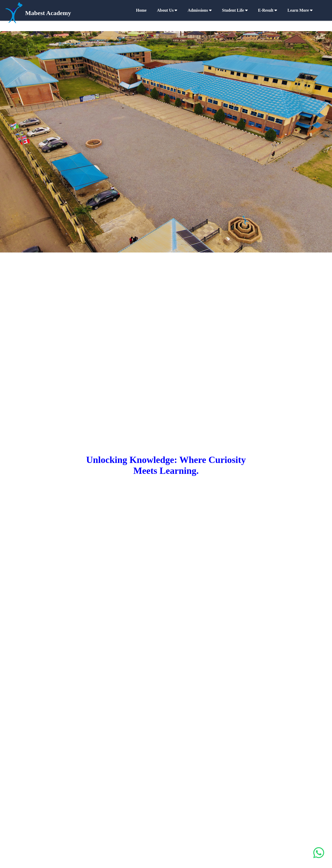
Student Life (235, 10)
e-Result (268, 10)
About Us (167, 10)
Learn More (300, 10)
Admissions (199, 10)
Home (141, 10)
